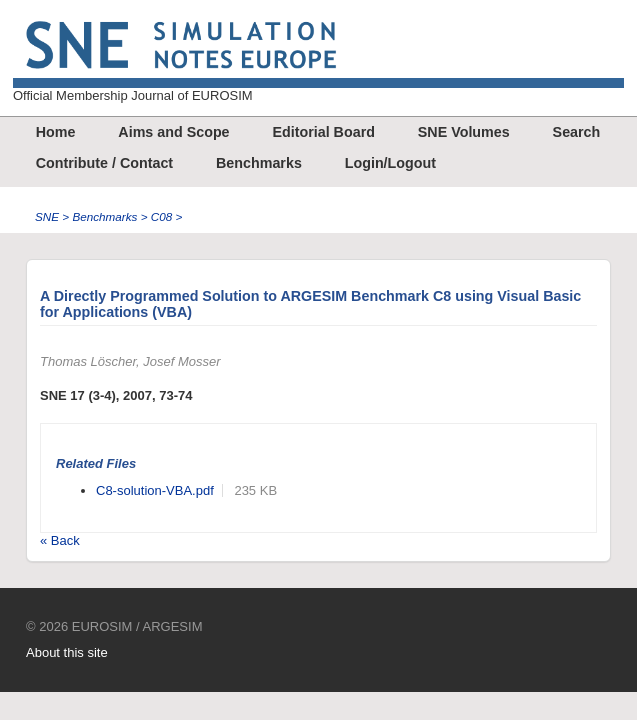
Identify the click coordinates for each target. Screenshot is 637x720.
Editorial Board (323, 132)
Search (577, 132)
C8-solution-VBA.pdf (155, 490)
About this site (67, 652)
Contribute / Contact (104, 163)
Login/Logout (390, 163)
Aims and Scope (173, 132)
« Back (60, 540)
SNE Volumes (464, 132)
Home (56, 132)
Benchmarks (259, 163)
